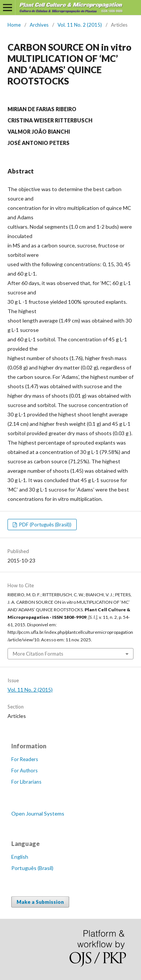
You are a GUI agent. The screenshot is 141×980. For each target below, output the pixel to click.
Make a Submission (40, 902)
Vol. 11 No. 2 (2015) (80, 25)
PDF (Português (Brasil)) (45, 525)
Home (14, 25)
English (20, 857)
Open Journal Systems (38, 813)
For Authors (24, 770)
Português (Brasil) (32, 868)
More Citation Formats (38, 654)
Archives (39, 25)
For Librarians (26, 782)
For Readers (25, 759)
